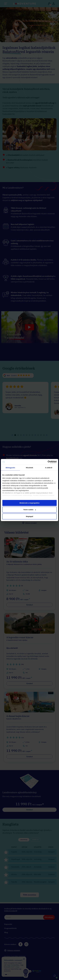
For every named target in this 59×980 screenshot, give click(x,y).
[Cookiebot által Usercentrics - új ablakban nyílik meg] (48, 462)
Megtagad (29, 516)
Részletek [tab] (29, 468)
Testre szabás (30, 510)
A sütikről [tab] (49, 468)
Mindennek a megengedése (29, 503)
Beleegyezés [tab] (10, 468)
